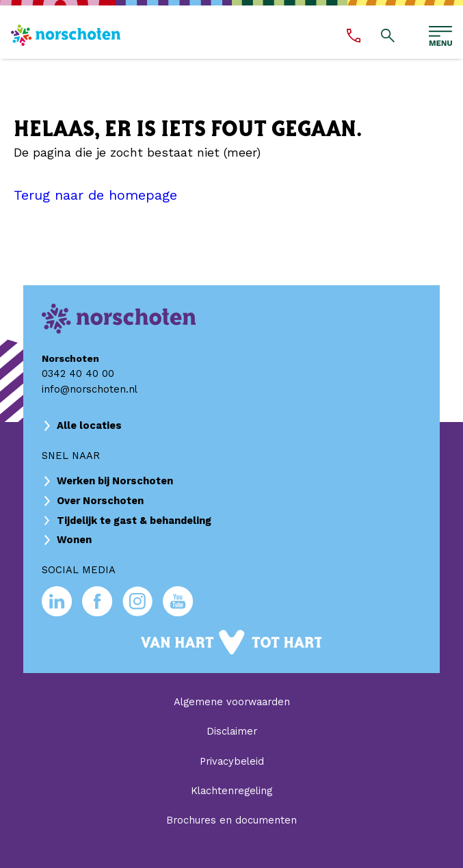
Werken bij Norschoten (115, 481)
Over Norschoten (100, 501)
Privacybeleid (232, 761)
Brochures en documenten (231, 820)
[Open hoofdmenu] (440, 36)
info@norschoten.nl (90, 389)
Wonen (74, 540)
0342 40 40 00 (78, 373)
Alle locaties (89, 425)
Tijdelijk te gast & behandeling (134, 521)
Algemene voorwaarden (232, 702)
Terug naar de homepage (95, 195)
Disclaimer (232, 731)
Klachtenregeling (231, 791)
